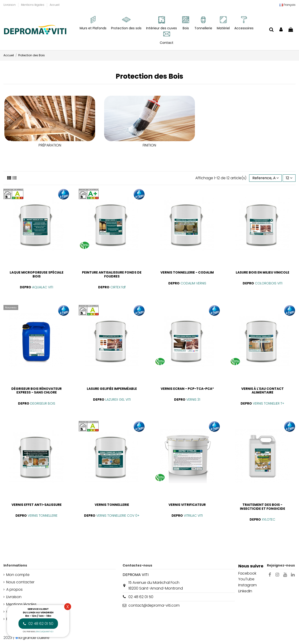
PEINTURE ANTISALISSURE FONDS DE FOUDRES (112, 274)
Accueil (55, 5)
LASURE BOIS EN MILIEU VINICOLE (263, 272)
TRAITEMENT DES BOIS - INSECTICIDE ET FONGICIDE (263, 507)
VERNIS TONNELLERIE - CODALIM (187, 272)
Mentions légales (33, 5)
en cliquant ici (45, 632)
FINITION (149, 145)
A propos (14, 589)
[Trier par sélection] (266, 178)
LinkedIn (245, 591)
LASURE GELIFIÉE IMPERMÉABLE (112, 389)
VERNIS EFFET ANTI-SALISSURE (37, 505)
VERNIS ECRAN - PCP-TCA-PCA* (187, 389)
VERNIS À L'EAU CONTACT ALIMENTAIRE (263, 391)
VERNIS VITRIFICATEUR (187, 505)
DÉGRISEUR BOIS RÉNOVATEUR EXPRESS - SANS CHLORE (36, 391)
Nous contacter (20, 582)
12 (289, 178)
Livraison (10, 5)
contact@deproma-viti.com (154, 605)
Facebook (247, 573)
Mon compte (18, 575)
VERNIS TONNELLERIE (112, 505)
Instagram (248, 585)
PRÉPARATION (50, 145)
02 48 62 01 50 (141, 597)
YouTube (246, 579)
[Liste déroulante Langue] (287, 5)
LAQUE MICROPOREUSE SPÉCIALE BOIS (37, 274)
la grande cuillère (34, 638)
